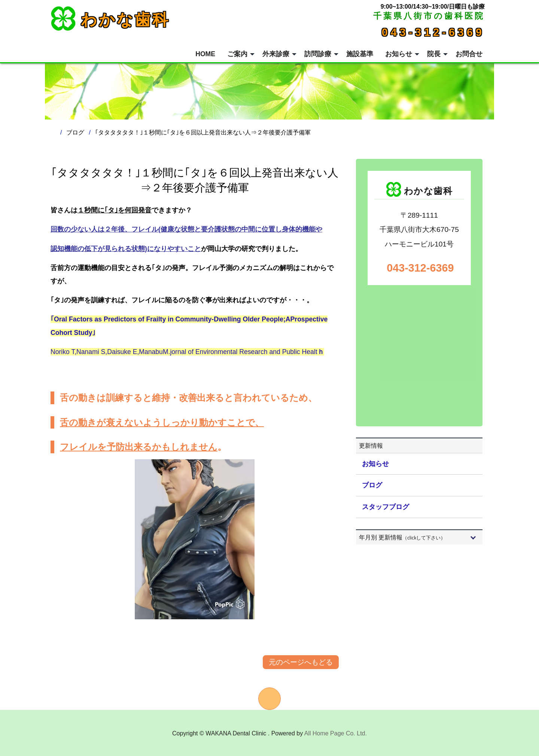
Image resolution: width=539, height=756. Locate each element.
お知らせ (375, 464)
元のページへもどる (301, 662)
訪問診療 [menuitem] (318, 54)
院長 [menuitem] (434, 54)
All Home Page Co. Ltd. (336, 733)
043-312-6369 (433, 32)
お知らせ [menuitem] (399, 54)
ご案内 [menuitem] (237, 54)
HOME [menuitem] (205, 54)
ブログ (372, 485)
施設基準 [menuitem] (360, 54)
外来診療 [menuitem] (276, 54)
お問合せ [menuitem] (469, 54)
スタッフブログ (386, 507)
